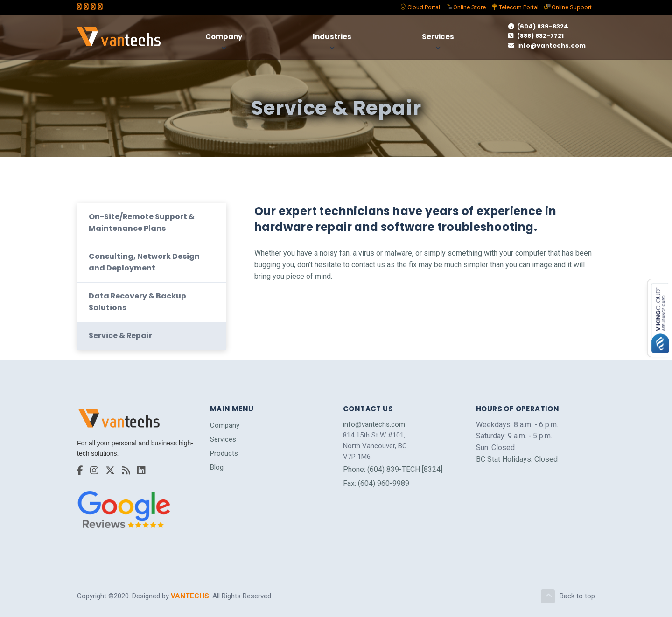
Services (438, 37)
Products (224, 453)
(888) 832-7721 (536, 36)
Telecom (515, 7)
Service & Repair (121, 335)
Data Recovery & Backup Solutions (138, 301)
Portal (420, 7)
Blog (217, 467)
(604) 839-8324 (538, 26)
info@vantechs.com (547, 45)
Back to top (568, 596)
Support (568, 7)
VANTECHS (190, 596)
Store (466, 7)
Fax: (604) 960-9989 (376, 482)
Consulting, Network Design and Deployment (144, 261)
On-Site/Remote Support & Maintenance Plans (142, 221)
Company (224, 37)
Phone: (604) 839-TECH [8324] (393, 468)
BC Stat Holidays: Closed (517, 459)
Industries (332, 37)
